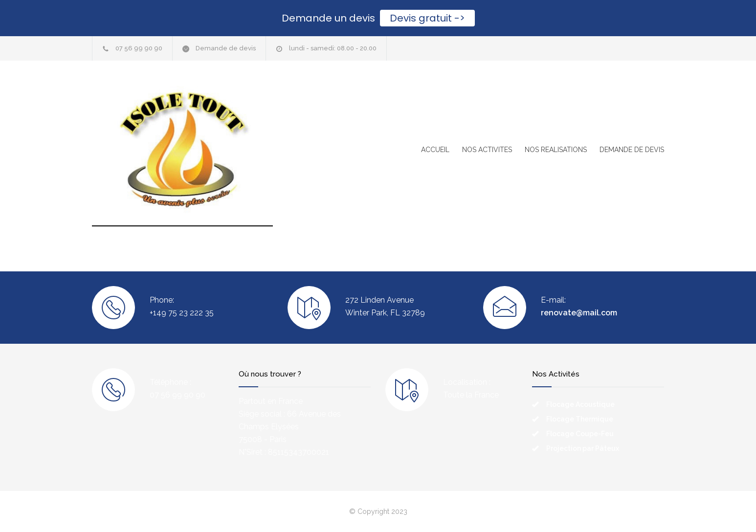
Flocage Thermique (580, 419)
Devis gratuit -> (427, 18)
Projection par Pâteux (583, 448)
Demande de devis (226, 48)
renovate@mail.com (579, 313)
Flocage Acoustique (580, 404)
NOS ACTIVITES (487, 150)
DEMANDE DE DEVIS (632, 150)
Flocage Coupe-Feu (580, 434)
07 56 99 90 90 (139, 48)
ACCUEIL (435, 150)
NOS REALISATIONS (556, 150)
